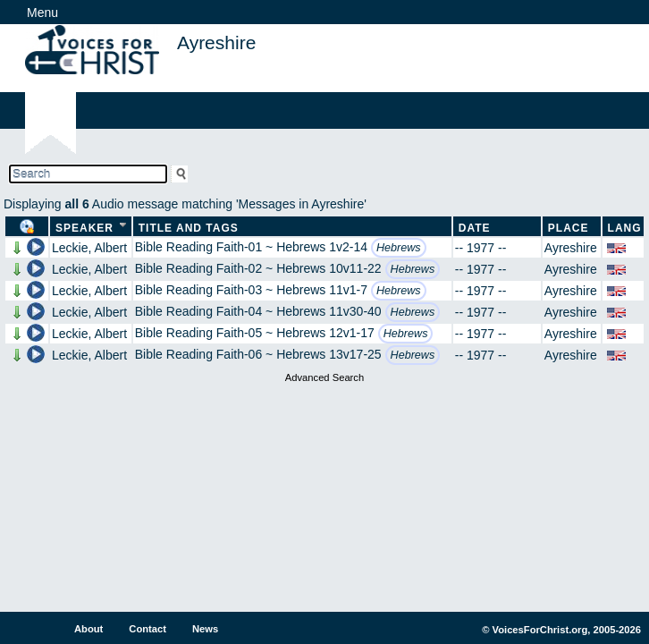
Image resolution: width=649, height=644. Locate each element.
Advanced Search (324, 377)
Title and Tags (189, 228)
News (205, 629)
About (88, 629)
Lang (625, 228)
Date (475, 228)
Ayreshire (571, 248)
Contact (147, 629)
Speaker (84, 228)
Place (569, 228)
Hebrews (399, 248)
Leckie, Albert (89, 248)
